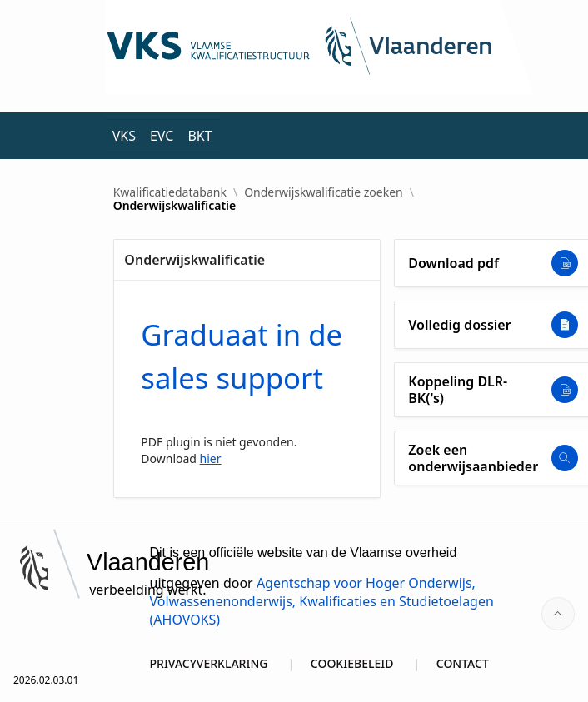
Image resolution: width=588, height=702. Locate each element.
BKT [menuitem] (199, 136)
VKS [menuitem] (124, 136)
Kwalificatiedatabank (170, 192)
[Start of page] (558, 614)
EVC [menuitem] (162, 136)
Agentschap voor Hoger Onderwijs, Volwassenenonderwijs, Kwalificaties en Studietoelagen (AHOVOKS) (322, 601)
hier (211, 458)
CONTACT (463, 663)
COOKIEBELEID (352, 663)
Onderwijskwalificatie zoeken (324, 192)
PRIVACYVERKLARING (209, 663)
